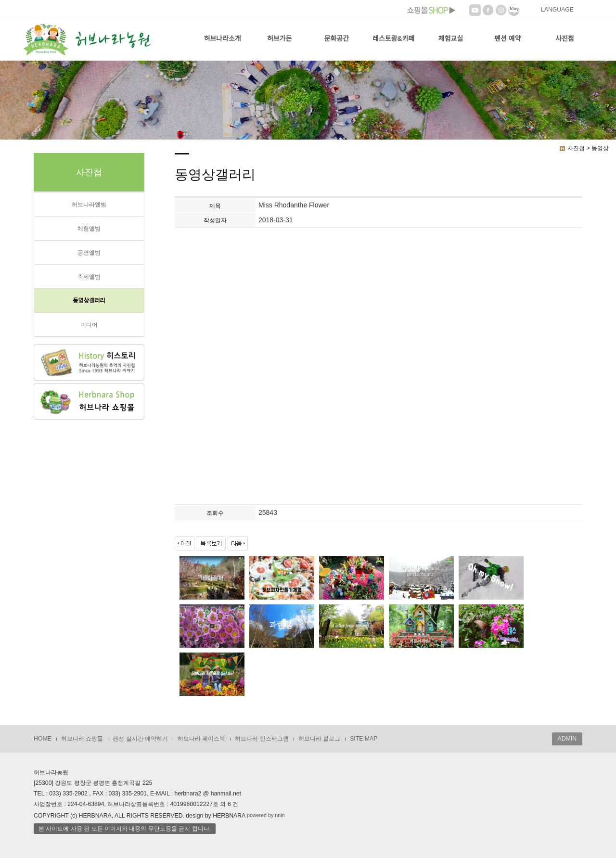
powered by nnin (266, 815)
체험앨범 (89, 229)
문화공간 (336, 38)
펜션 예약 (507, 38)
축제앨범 (89, 277)
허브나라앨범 (89, 205)
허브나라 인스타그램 (262, 739)
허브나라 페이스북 (201, 739)
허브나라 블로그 (319, 739)
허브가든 (280, 38)
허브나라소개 (222, 38)
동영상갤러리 (89, 301)
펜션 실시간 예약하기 (140, 739)
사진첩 (565, 38)
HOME (43, 739)
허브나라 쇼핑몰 (82, 739)
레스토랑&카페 (393, 38)
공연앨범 (89, 253)
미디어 (89, 325)
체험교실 (451, 38)
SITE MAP (364, 739)
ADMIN (567, 739)
